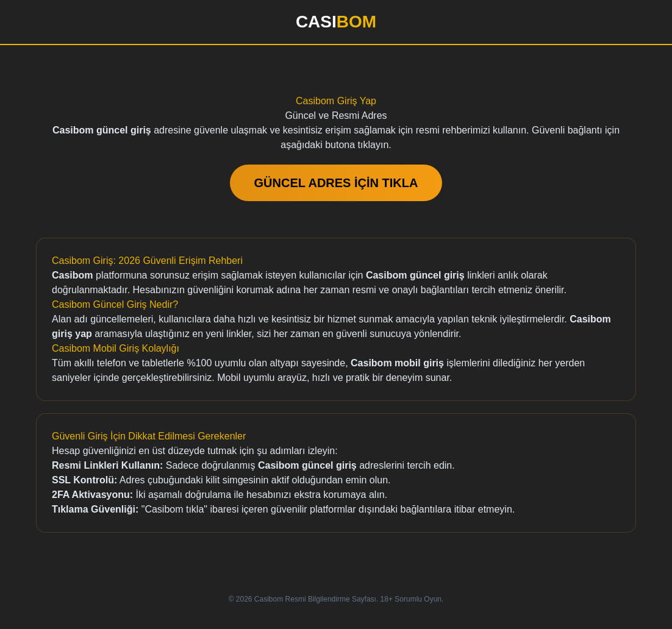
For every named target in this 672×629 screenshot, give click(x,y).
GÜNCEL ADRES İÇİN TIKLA (336, 183)
